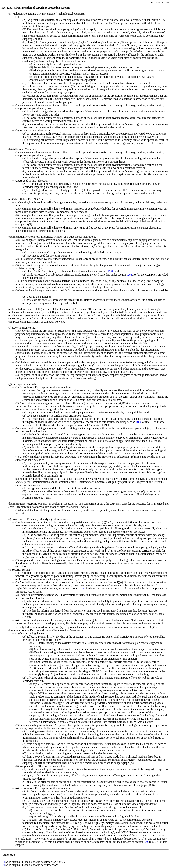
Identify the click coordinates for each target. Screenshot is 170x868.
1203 (111, 271)
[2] (3, 865)
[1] (3, 862)
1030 (139, 422)
